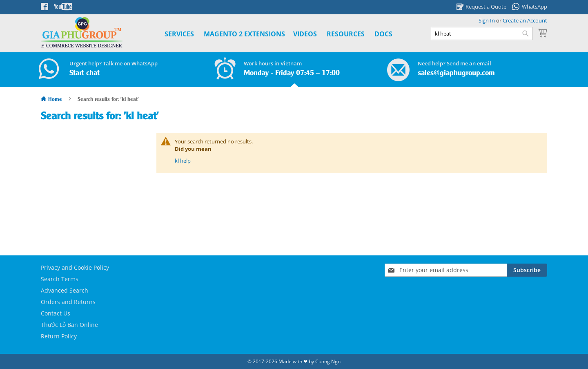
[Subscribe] (527, 270)
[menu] (269, 34)
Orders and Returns (68, 302)
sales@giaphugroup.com (456, 73)
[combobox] (482, 34)
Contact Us (56, 313)
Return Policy (59, 336)
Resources (346, 34)
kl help (183, 161)
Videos (305, 34)
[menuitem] (244, 34)
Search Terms (60, 279)
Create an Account (525, 20)
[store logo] (82, 32)
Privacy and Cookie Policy (75, 267)
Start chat (85, 73)
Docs (383, 34)
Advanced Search (65, 290)
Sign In (487, 20)
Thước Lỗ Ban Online (69, 325)
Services (179, 34)
